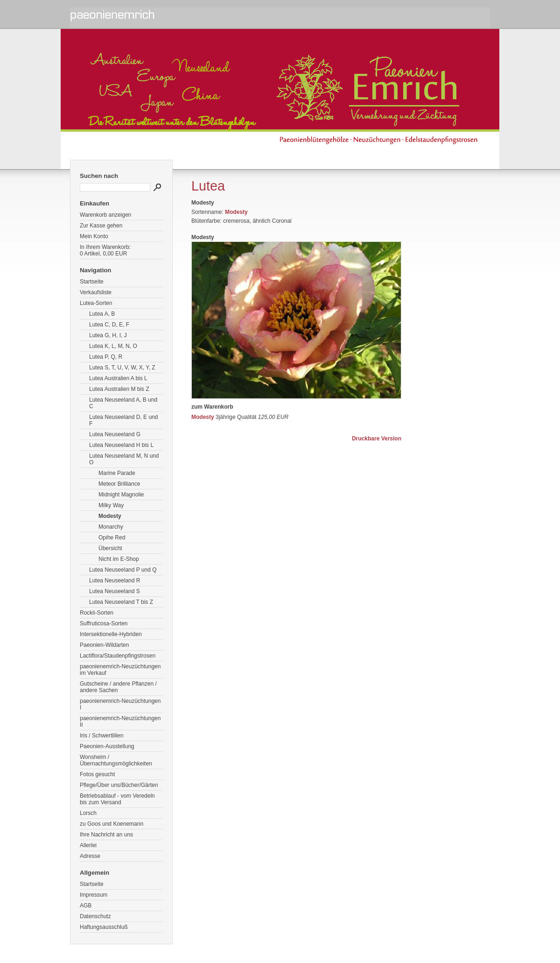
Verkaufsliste (96, 292)
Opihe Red (112, 538)
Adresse (90, 856)
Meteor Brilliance (119, 484)
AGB (86, 906)
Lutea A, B (102, 314)
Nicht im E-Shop (119, 559)
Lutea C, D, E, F (109, 325)
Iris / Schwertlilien (101, 736)
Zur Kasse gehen (101, 226)
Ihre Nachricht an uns (106, 835)
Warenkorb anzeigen (105, 215)
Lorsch (88, 813)
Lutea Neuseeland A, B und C (123, 403)
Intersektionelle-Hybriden (111, 634)
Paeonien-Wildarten (104, 645)
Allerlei (88, 845)
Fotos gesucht (97, 774)
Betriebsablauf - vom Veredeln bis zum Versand (117, 799)
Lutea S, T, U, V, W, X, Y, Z (122, 368)
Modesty (110, 516)
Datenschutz (95, 916)
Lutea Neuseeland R (115, 581)
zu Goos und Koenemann (112, 824)
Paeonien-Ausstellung (107, 746)
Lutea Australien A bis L (118, 378)
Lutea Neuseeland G (115, 434)
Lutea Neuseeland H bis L (121, 445)
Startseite (92, 282)
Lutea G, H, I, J (108, 335)
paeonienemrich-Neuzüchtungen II (120, 722)
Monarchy (111, 527)
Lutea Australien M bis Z (119, 389)
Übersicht (110, 548)
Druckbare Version (377, 439)
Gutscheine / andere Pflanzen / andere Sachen (118, 687)
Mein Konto (94, 236)
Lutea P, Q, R (106, 357)
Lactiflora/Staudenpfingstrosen (118, 656)
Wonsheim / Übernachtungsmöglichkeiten (116, 760)
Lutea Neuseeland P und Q (123, 570)
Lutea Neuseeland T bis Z (121, 602)
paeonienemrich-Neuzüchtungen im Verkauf (120, 670)
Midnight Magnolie (121, 495)
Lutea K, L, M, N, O (113, 346)
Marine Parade (117, 473)
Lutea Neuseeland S (115, 591)
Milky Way (111, 505)
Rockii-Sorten (97, 613)
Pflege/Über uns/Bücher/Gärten (119, 785)
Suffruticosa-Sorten (104, 623)
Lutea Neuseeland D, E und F (123, 420)
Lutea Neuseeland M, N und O (124, 459)
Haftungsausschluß (104, 927)
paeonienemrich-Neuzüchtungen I (120, 704)
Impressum (94, 895)
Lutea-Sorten (96, 303)
